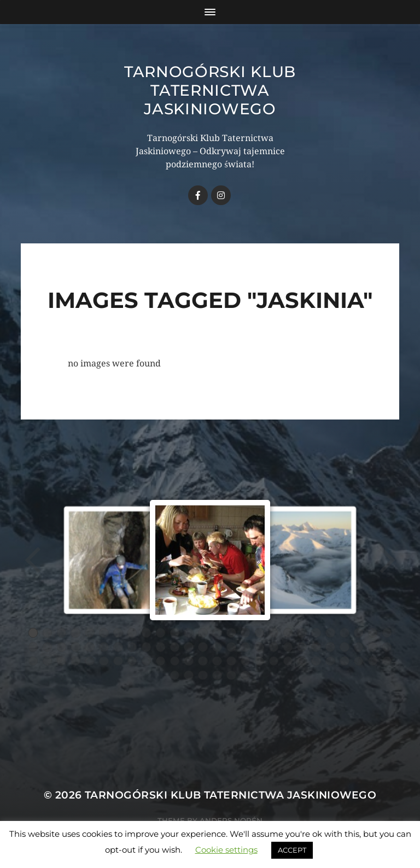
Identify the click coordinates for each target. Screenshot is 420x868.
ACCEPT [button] (292, 850)
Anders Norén (231, 820)
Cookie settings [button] (226, 850)
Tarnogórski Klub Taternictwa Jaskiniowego (210, 90)
